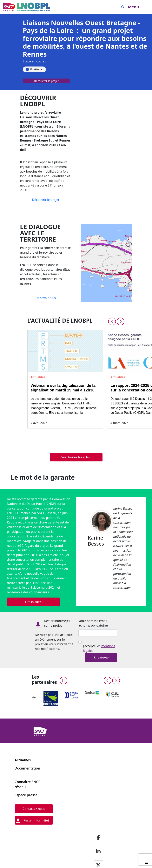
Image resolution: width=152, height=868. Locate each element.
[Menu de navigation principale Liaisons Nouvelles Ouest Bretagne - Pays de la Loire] (27, 7)
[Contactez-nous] (34, 809)
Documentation (27, 768)
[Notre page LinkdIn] (98, 852)
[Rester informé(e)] (34, 820)
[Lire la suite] (33, 602)
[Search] (123, 7)
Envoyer (101, 658)
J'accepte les (99, 648)
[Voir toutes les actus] (76, 457)
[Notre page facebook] (98, 838)
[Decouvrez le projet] (46, 82)
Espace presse (26, 795)
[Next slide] (121, 321)
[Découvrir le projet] (46, 200)
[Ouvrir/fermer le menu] (136, 7)
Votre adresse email (93, 621)
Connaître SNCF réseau (27, 784)
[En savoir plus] (46, 298)
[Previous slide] (112, 321)
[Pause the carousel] (63, 681)
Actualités (23, 760)
